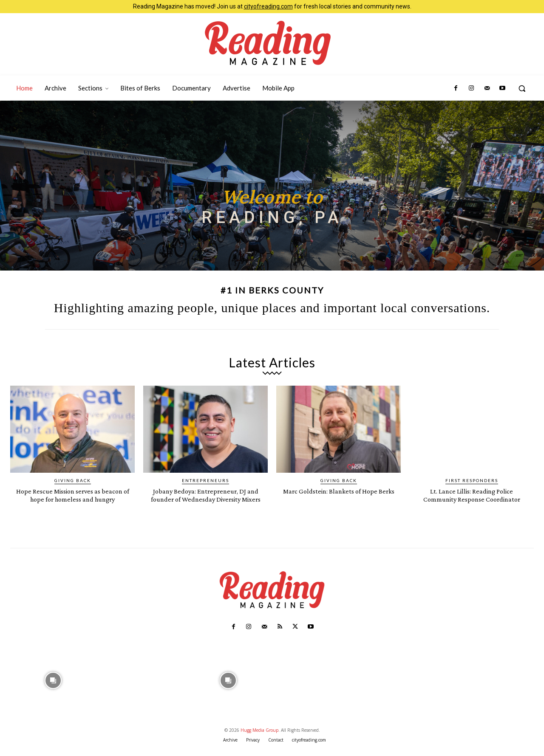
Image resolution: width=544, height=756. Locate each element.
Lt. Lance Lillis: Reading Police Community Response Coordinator (472, 499)
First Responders (472, 480)
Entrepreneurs (205, 480)
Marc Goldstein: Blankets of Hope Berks (339, 495)
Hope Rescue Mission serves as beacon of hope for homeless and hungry (73, 499)
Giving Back (73, 480)
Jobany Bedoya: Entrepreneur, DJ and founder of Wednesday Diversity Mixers (206, 499)
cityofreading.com (268, 6)
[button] (522, 88)
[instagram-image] (53, 688)
